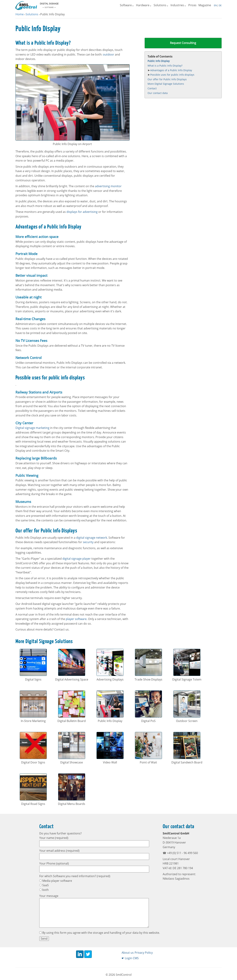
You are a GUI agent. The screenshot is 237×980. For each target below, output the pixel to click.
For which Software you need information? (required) (75, 876)
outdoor (109, 54)
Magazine (205, 5)
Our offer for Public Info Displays (167, 79)
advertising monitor (108, 186)
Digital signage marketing (32, 428)
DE (220, 5)
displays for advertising (82, 212)
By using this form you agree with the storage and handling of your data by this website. (100, 933)
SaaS (44, 885)
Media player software (56, 881)
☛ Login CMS (130, 958)
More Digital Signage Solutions (166, 84)
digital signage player (77, 559)
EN (215, 5)
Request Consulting (183, 43)
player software (76, 619)
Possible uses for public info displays (172, 75)
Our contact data (158, 93)
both (44, 890)
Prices (192, 5)
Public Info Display (159, 61)
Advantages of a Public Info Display (171, 70)
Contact (152, 88)
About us (128, 953)
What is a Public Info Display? (165, 66)
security (88, 542)
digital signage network (92, 538)
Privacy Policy (144, 953)
